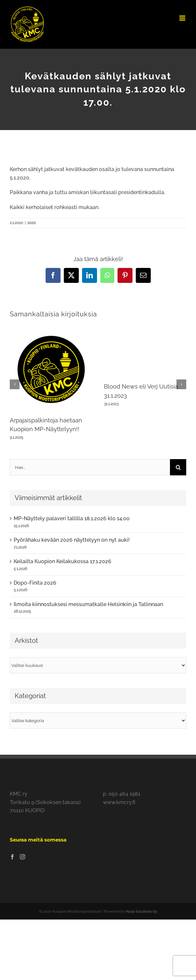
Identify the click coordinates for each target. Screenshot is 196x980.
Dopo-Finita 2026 (35, 583)
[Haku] (178, 467)
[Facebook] (12, 857)
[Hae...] (90, 467)
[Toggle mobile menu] (183, 18)
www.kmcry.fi (119, 802)
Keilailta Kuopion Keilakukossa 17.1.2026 (63, 561)
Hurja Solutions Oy (141, 912)
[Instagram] (22, 857)
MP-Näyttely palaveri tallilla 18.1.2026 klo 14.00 (72, 518)
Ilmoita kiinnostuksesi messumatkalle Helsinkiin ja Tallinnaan (88, 604)
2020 (32, 223)
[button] (15, 384)
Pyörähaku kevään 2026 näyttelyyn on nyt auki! (72, 540)
